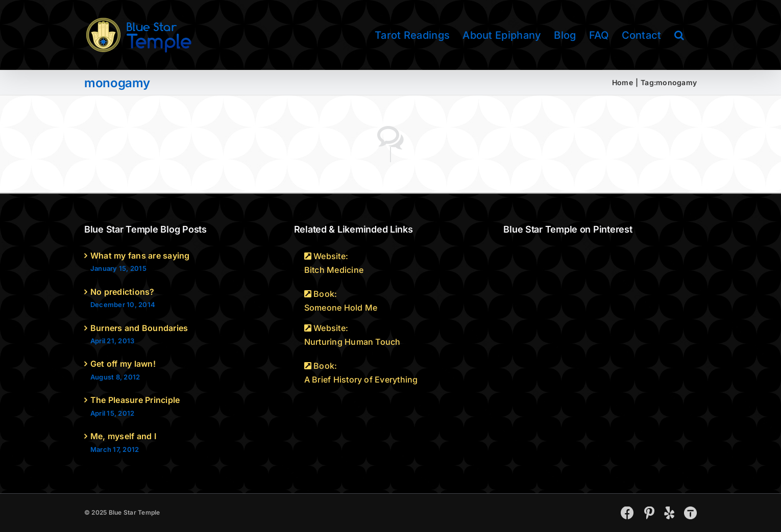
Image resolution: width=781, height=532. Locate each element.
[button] (679, 35)
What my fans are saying (140, 256)
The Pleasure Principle (135, 400)
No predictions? (123, 292)
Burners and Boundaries (139, 328)
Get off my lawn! (123, 364)
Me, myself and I (123, 436)
